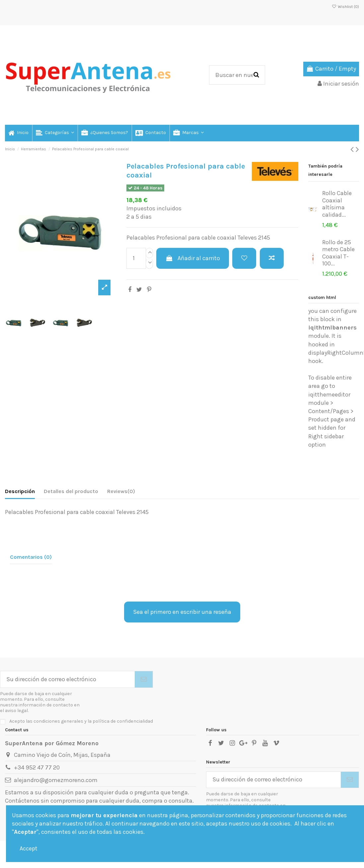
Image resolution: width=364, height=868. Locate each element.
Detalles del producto (71, 491)
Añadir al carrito (192, 258)
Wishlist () (345, 7)
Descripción (20, 491)
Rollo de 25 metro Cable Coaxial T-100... (338, 253)
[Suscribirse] (144, 679)
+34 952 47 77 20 (37, 767)
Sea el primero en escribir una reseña (182, 612)
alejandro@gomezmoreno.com (56, 780)
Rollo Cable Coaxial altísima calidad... (337, 204)
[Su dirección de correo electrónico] (68, 679)
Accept (29, 848)
